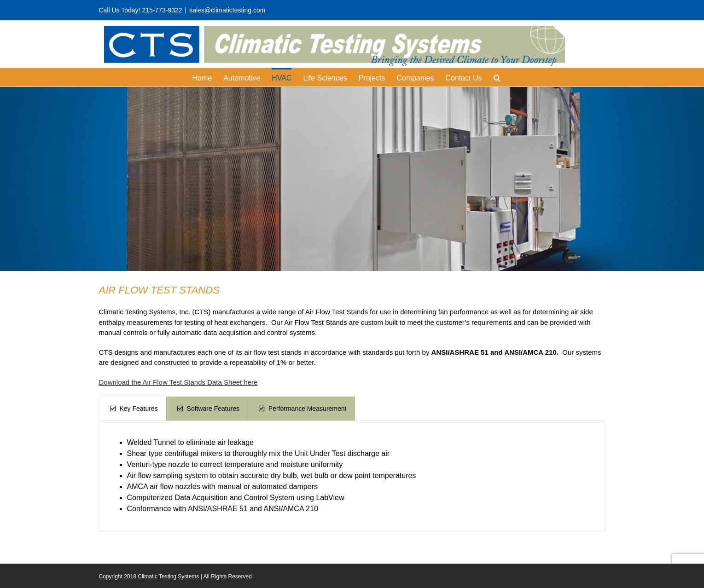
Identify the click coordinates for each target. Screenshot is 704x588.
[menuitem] (208, 77)
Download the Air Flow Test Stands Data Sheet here (178, 382)
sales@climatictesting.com (227, 10)
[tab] (133, 409)
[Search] (497, 77)
